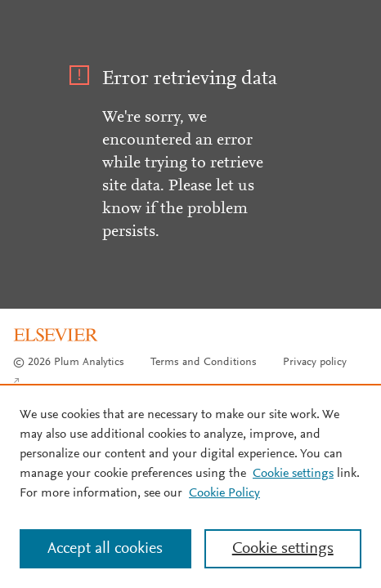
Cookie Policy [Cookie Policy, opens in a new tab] (224, 493)
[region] (190, 486)
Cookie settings (293, 474)
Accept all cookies (105, 549)
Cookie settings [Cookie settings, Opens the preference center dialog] (283, 549)
